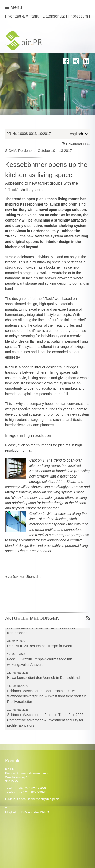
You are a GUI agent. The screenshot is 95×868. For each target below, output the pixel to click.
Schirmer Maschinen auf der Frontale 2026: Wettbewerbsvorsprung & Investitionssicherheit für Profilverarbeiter (46, 697)
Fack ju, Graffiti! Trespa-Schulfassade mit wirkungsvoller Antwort (40, 663)
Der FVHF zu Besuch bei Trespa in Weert (40, 647)
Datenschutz (54, 16)
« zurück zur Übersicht (23, 577)
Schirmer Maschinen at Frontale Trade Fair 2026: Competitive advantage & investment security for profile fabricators (46, 721)
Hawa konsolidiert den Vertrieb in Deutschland (43, 678)
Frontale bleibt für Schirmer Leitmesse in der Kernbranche (42, 631)
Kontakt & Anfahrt (23, 16)
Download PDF (76, 144)
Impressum (78, 16)
